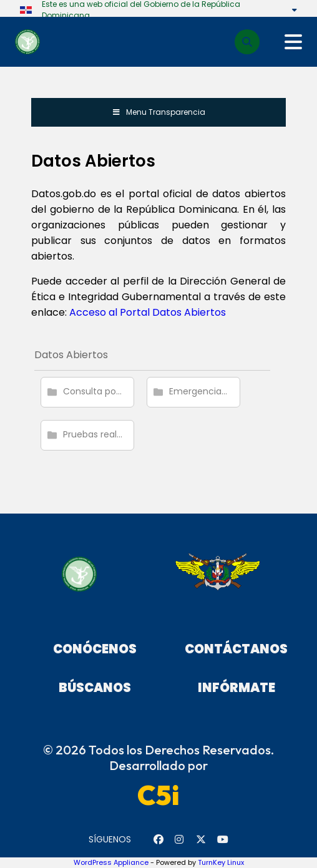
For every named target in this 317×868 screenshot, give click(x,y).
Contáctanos (236, 649)
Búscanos (95, 688)
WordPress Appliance (111, 862)
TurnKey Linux (221, 862)
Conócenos (95, 649)
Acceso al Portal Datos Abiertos (148, 312)
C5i (158, 795)
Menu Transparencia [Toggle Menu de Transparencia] (158, 112)
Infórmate (237, 688)
